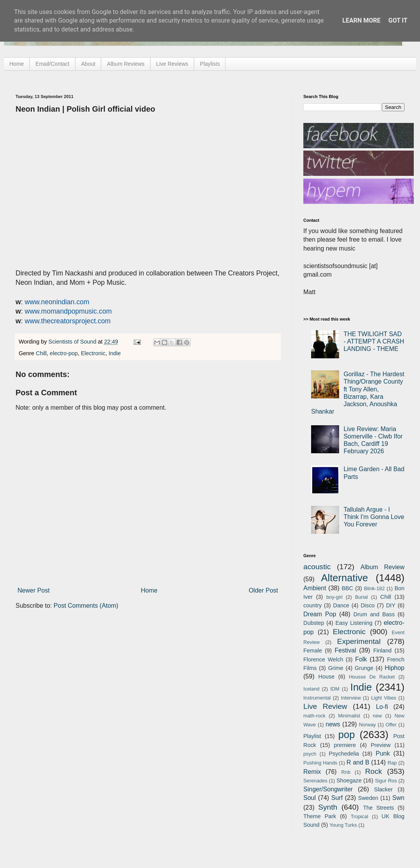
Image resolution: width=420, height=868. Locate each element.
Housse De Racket (372, 677)
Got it (398, 20)
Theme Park (320, 816)
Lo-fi (382, 707)
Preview (381, 745)
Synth (328, 807)
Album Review (382, 567)
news (333, 724)
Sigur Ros (386, 781)
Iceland (311, 689)
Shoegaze (349, 780)
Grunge (364, 668)
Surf (337, 798)
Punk (383, 753)
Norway (367, 725)
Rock (374, 771)
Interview (351, 698)
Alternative (344, 578)
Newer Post (34, 590)
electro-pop (64, 353)
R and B (358, 762)
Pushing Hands (320, 763)
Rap (392, 763)
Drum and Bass (374, 614)
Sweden (368, 798)
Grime (336, 668)
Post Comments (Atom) (86, 606)
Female (313, 651)
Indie (115, 353)
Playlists (210, 64)
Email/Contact (52, 64)
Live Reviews (172, 64)
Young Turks (343, 825)
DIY (391, 605)
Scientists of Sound (73, 342)
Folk (361, 659)
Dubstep (314, 623)
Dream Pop (320, 614)
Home (17, 64)
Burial (361, 597)
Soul (310, 798)
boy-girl (334, 597)
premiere (345, 745)
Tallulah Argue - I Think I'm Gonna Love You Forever (374, 517)
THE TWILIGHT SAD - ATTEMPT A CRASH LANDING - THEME (374, 341)
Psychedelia (344, 754)
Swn (398, 798)
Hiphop (395, 668)
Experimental (359, 641)
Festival (345, 650)
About (88, 64)
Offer (391, 725)
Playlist (312, 736)
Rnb (346, 772)
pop (347, 735)
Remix (312, 772)
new (377, 716)
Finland (382, 651)
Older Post (263, 590)
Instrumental (317, 698)
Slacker (383, 789)
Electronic (93, 353)
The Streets (378, 808)
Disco (367, 605)
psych (310, 754)
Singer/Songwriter (328, 789)
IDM (335, 689)
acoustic (317, 567)
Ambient (315, 588)
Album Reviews (126, 64)
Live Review (325, 706)
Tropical (360, 816)
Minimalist (349, 716)
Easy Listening (354, 623)
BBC (347, 588)
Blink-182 (374, 588)
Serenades (315, 781)
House (327, 677)
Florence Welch (323, 659)
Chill (41, 353)
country (312, 605)
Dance (341, 605)
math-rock (314, 716)
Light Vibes (384, 698)
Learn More (361, 20)
